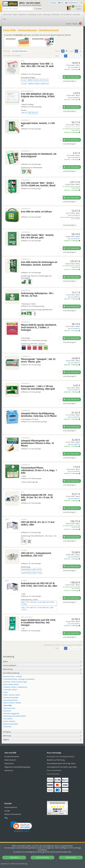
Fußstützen (7, 727)
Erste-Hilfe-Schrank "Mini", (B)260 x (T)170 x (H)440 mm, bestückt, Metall (38, 184)
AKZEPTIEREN (71, 857)
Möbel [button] (42, 661)
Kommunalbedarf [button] (42, 665)
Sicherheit (7, 711)
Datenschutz (19, 864)
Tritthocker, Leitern (10, 690)
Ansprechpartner (11, 807)
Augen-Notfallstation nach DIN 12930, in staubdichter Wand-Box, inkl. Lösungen (38, 622)
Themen (75, 24)
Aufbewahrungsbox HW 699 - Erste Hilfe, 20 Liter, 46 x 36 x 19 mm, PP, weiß (37, 497)
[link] (21, 827)
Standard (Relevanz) (20, 51)
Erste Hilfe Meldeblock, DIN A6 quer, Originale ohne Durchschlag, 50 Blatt (38, 95)
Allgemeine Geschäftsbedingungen (17, 767)
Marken (69, 24)
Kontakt (7, 811)
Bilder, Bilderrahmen (11, 685)
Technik (40, 14)
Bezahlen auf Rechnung (56, 760)
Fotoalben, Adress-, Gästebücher (15, 687)
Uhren (6, 692)
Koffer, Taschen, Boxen (12, 695)
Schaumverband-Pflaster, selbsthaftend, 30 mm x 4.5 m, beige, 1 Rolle (39, 470)
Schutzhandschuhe (10, 700)
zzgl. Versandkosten (74, 67)
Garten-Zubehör (9, 721)
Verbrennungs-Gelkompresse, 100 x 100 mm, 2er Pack (37, 294)
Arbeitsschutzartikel (11, 698)
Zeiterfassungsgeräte (11, 714)
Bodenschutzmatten (11, 724)
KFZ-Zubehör (8, 719)
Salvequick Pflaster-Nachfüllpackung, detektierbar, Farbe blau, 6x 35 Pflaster (39, 415)
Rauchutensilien (9, 708)
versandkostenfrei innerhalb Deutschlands (71, 130)
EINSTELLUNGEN (43, 857)
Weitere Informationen (13, 814)
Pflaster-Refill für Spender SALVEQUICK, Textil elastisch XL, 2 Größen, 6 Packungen (39, 327)
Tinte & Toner (7, 14)
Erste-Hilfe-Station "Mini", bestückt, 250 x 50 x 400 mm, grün (38, 236)
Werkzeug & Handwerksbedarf (15, 716)
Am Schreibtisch (66, 14)
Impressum (5, 864)
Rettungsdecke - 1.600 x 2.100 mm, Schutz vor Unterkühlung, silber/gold (38, 387)
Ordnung (46, 14)
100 (80, 51)
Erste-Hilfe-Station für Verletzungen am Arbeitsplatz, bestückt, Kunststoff (39, 263)
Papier (15, 14)
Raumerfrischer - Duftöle (13, 677)
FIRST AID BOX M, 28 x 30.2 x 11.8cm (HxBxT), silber (38, 523)
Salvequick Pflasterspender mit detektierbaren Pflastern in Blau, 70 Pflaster (37, 443)
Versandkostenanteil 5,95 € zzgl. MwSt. (61, 763)
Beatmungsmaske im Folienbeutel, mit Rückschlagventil (39, 155)
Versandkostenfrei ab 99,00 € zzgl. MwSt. (62, 767)
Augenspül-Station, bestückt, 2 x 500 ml (38, 124)
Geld (4, 19)
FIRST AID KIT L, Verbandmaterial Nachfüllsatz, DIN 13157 (36, 554)
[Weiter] (81, 56)
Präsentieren (22, 14)
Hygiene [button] (42, 739)
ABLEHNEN (14, 857)
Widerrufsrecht (10, 760)
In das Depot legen (70, 81)
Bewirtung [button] (42, 736)
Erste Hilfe (8, 706)
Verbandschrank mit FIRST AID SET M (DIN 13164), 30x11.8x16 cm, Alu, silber (39, 585)
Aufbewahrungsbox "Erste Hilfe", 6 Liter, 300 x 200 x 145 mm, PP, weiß (37, 65)
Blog (6, 818)
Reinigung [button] (42, 732)
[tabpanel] (42, 743)
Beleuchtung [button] (42, 669)
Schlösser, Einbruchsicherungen (15, 682)
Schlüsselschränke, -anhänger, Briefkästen (19, 679)
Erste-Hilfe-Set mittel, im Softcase (36, 212)
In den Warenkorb (71, 77)
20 (77, 51)
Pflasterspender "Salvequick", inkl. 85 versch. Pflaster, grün (38, 360)
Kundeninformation (12, 757)
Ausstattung (32, 14)
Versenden (76, 14)
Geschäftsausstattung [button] (42, 673)
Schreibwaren (55, 14)
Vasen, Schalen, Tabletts (12, 703)
